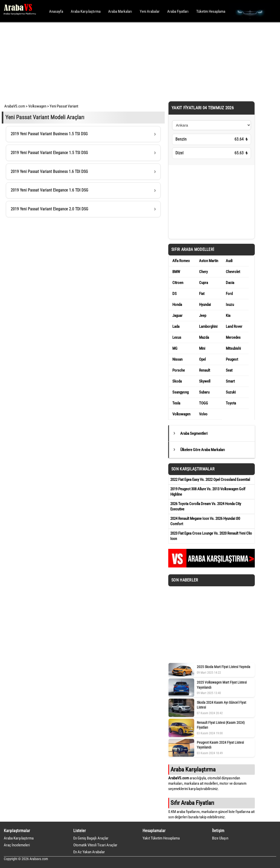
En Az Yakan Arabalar (89, 852)
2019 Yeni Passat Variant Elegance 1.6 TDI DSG (49, 190)
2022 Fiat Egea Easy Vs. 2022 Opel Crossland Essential (210, 480)
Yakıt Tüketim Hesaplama (161, 838)
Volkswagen (37, 106)
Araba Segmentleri (194, 433)
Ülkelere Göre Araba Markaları (203, 450)
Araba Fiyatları (178, 11)
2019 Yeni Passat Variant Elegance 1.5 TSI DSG (49, 153)
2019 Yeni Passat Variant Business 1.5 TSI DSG (49, 134)
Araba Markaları (120, 11)
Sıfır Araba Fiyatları (192, 803)
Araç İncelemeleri (17, 845)
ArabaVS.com (15, 106)
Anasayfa (56, 11)
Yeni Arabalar (150, 11)
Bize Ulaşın (220, 838)
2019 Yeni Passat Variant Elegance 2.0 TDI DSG (49, 209)
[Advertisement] (133, 61)
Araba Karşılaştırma (86, 11)
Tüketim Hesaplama (211, 11)
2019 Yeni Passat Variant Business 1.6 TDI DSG (49, 172)
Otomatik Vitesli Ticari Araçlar (95, 845)
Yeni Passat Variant (64, 106)
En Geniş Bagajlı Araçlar (91, 838)
